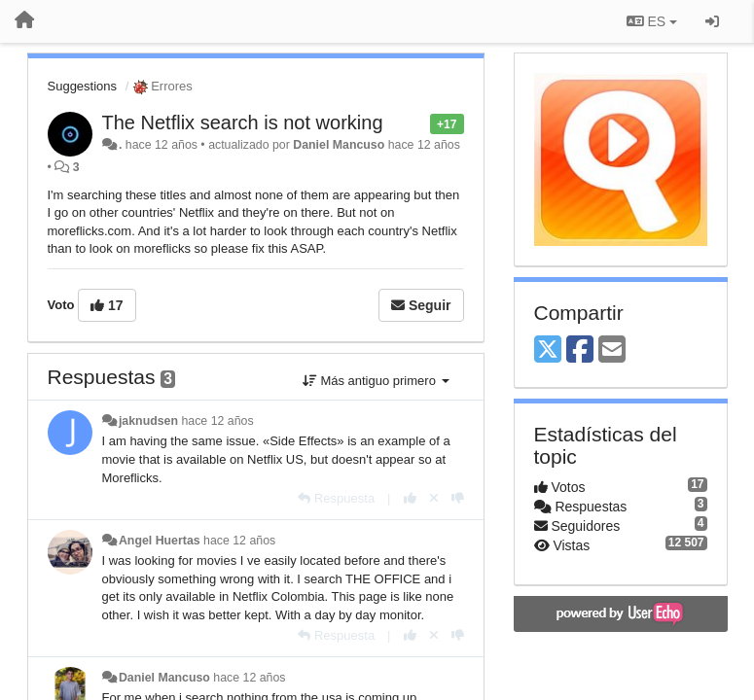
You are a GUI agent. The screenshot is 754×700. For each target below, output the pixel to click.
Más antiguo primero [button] (376, 381)
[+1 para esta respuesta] (410, 498)
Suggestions (83, 86)
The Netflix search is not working (243, 122)
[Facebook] (580, 350)
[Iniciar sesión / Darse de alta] (712, 21)
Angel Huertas (160, 541)
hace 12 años (217, 421)
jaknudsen (148, 421)
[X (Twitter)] (548, 350)
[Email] (612, 350)
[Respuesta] (336, 498)
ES (652, 21)
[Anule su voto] (434, 498)
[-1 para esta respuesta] (458, 498)
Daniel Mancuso (339, 145)
